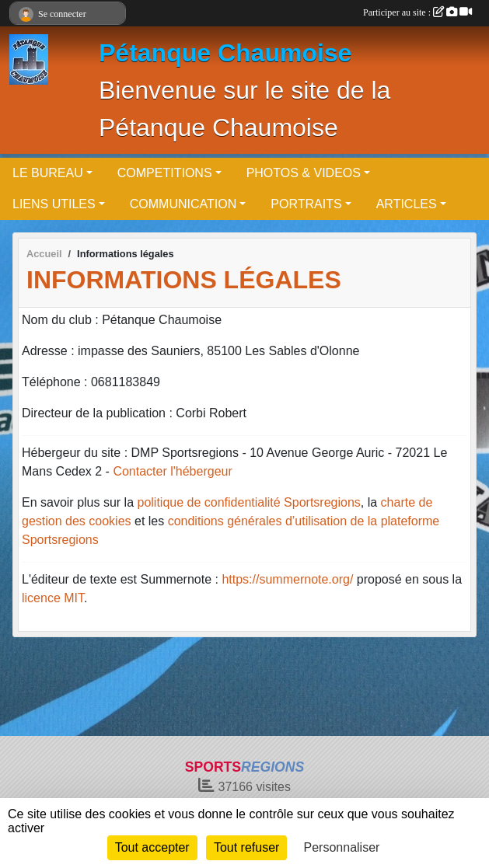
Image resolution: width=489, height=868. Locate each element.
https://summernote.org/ (287, 579)
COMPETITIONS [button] (165, 173)
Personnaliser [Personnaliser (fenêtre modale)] (342, 847)
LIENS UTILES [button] (54, 204)
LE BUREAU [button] (48, 173)
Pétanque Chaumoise (225, 53)
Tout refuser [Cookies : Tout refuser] (246, 847)
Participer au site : (417, 12)
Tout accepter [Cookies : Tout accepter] (152, 847)
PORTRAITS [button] (306, 204)
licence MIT (53, 598)
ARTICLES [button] (407, 204)
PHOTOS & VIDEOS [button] (304, 173)
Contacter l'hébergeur (172, 471)
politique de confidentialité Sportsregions (249, 502)
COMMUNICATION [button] (183, 204)
